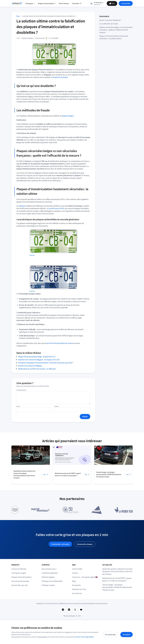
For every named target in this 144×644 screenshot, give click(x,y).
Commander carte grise (60, 544)
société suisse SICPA (56, 208)
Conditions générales (50, 573)
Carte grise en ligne (19, 573)
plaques (23, 206)
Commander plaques (85, 544)
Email (56, 406)
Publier (85, 417)
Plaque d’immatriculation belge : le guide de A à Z (37, 357)
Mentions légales (48, 577)
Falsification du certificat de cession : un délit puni (37, 369)
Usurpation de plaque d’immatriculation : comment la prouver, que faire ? (46, 363)
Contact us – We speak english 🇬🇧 (85, 577)
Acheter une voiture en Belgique (30, 366)
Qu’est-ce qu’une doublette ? (110, 20)
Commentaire (21, 390)
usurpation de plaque (60, 77)
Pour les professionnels (20, 581)
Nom (18, 406)
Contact (75, 573)
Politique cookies (48, 585)
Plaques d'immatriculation (21, 577)
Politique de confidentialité (52, 581)
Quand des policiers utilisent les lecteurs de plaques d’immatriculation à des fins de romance (118, 571)
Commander (126, 3)
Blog (74, 581)
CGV (79, 616)
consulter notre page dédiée (84, 637)
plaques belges (68, 116)
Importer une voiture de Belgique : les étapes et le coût (39, 360)
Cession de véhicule (19, 569)
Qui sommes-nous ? (49, 569)
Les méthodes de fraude (109, 24)
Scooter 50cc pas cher (20, 585)
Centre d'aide (77, 569)
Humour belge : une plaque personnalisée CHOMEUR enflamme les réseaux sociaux (117, 587)
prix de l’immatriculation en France (60, 343)
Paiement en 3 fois (79, 589)
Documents (76, 585)
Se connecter (77, 593)
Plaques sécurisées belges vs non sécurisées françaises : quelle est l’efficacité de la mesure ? (116, 30)
